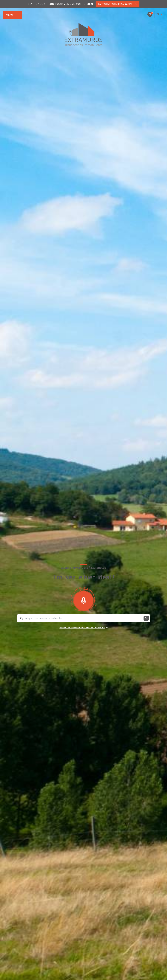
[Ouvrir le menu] (12, 15)
